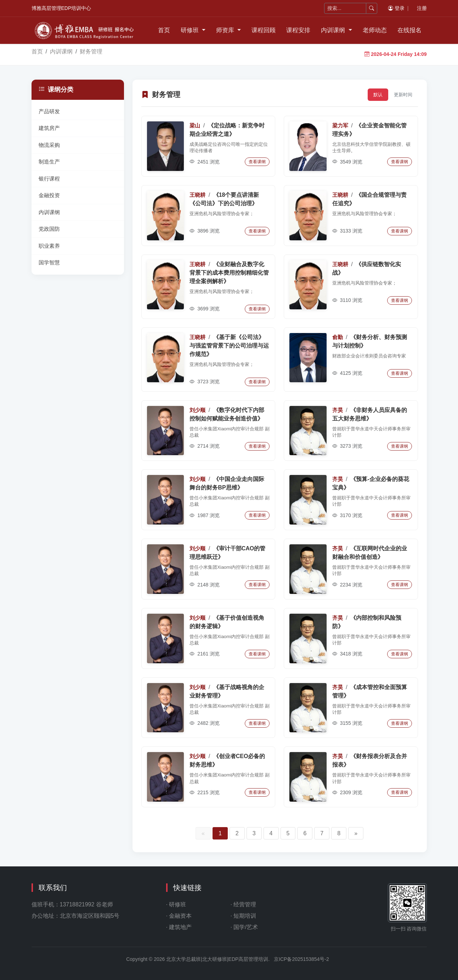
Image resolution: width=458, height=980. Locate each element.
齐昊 (338, 410)
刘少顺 (197, 410)
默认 (378, 95)
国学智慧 (49, 262)
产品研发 (49, 111)
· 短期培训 (244, 916)
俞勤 (338, 337)
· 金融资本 (179, 916)
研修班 (191, 30)
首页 (164, 30)
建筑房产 (49, 128)
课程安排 (298, 30)
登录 (396, 8)
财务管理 (91, 51)
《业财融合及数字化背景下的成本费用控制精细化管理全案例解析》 (229, 273)
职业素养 (49, 246)
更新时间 (403, 95)
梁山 (195, 125)
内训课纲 (334, 30)
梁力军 (340, 125)
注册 (422, 8)
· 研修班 (176, 904)
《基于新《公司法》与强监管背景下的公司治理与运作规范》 (229, 346)
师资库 (226, 30)
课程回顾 (264, 30)
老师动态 (375, 30)
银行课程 (49, 179)
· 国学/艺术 (244, 927)
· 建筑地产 (179, 927)
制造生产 (49, 162)
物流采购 (49, 145)
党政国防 (49, 229)
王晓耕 (197, 195)
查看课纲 (257, 162)
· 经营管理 (244, 904)
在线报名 (409, 30)
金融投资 (49, 195)
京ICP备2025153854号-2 (301, 959)
